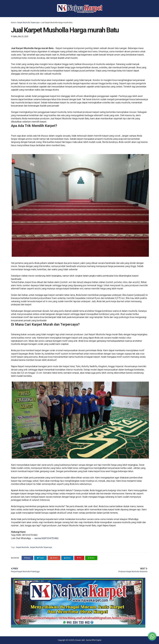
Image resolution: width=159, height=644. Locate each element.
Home (13, 23)
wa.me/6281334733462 (46, 538)
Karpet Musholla (23, 547)
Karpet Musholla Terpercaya (28, 23)
